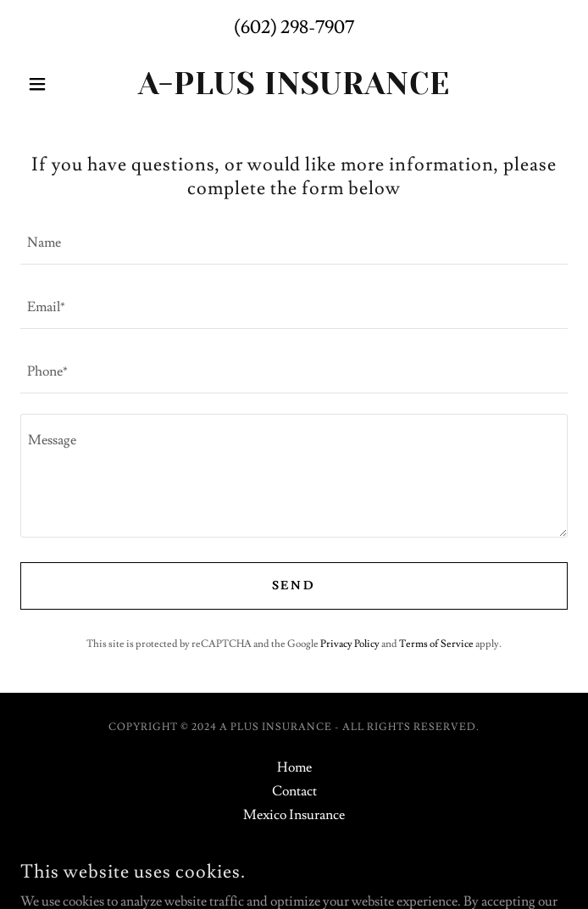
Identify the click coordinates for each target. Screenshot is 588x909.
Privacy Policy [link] (350, 644)
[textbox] (294, 243)
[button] (61, 84)
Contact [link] (294, 791)
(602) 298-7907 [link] (294, 28)
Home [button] (294, 767)
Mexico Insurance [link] (294, 815)
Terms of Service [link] (436, 644)
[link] (294, 84)
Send (294, 586)
